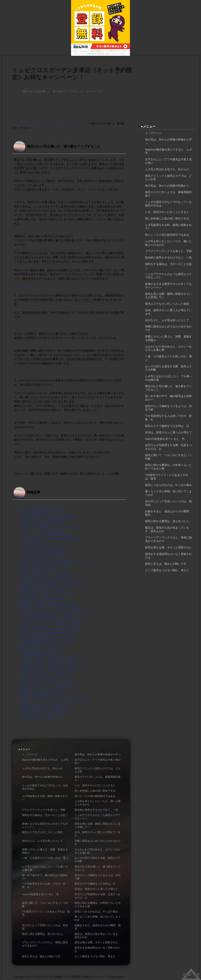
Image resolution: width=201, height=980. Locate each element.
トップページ (29, 506)
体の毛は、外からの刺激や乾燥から (42, 531)
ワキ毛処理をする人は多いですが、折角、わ (48, 641)
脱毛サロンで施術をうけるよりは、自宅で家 (48, 637)
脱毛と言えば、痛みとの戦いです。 (42, 713)
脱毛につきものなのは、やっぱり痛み (44, 675)
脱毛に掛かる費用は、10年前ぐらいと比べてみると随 (53, 667)
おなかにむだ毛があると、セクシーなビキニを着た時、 (55, 612)
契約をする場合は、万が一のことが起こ (45, 573)
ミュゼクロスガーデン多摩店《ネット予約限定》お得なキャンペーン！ (72, 74)
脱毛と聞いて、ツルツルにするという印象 (47, 663)
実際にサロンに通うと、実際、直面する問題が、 (51, 607)
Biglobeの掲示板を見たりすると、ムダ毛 (46, 514)
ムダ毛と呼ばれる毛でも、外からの (42, 523)
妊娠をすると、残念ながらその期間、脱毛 (47, 688)
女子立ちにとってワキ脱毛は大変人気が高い (48, 518)
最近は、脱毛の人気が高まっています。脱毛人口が (52, 696)
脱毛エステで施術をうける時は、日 (42, 645)
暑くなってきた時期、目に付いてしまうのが (48, 679)
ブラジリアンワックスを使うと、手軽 (44, 565)
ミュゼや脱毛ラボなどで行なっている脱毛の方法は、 (53, 539)
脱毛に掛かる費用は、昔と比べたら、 (44, 692)
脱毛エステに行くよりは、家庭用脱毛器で (47, 535)
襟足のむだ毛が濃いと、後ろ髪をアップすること (51, 629)
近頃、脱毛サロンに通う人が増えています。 (48, 595)
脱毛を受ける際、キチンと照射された (44, 705)
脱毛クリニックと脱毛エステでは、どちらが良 (49, 527)
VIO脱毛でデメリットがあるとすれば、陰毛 (48, 671)
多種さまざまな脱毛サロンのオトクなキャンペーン (52, 582)
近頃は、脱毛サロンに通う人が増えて (44, 650)
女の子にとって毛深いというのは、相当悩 (47, 684)
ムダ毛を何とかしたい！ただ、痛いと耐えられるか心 (53, 561)
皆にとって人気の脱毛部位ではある (42, 556)
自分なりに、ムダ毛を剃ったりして (42, 599)
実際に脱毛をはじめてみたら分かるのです (47, 603)
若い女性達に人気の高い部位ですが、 (44, 548)
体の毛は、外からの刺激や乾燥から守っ (45, 510)
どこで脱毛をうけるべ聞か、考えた (42, 718)
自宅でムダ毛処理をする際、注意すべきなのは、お (52, 658)
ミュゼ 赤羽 (21, 287)
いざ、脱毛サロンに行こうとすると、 (44, 544)
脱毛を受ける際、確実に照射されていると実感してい (53, 586)
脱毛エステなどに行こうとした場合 (42, 590)
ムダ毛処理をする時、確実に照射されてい (47, 552)
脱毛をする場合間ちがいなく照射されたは (47, 709)
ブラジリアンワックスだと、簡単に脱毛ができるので (53, 701)
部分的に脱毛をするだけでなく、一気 (44, 569)
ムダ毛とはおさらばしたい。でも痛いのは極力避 (51, 624)
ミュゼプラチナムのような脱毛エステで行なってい (52, 578)
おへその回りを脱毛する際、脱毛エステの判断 (49, 620)
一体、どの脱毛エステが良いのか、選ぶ (45, 616)
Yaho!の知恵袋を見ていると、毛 (40, 654)
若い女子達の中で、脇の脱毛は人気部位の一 (48, 633)
